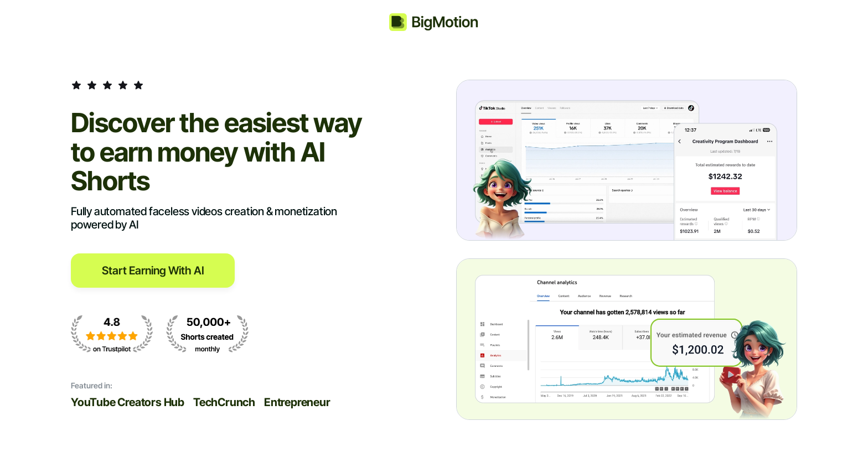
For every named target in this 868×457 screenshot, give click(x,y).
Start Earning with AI (153, 271)
